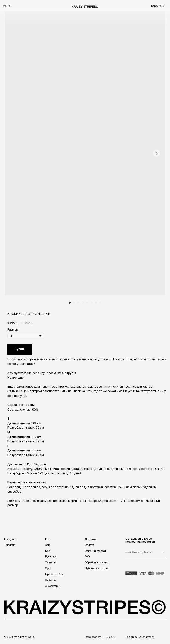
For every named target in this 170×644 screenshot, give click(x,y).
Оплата (90, 545)
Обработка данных (97, 563)
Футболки (51, 580)
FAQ (87, 557)
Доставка (91, 539)
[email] (139, 553)
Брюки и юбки (54, 574)
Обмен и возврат (96, 551)
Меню (6, 6)
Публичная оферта (97, 568)
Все (47, 539)
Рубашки (51, 557)
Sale (48, 545)
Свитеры (51, 563)
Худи (48, 568)
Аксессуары (52, 586)
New (48, 551)
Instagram (10, 539)
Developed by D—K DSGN (100, 637)
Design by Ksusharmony (140, 637)
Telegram (10, 545)
